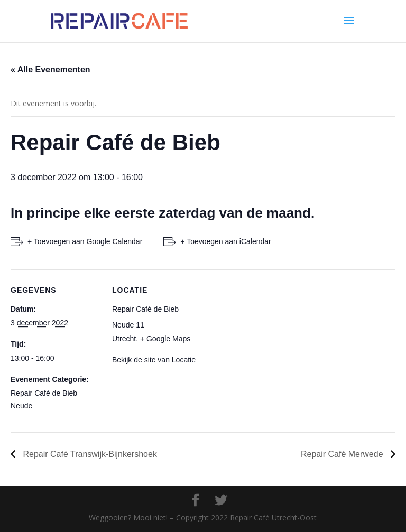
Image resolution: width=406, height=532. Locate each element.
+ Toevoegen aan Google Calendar (85, 241)
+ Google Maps (165, 339)
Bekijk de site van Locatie (154, 360)
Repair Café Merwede (343, 454)
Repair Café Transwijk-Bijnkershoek (89, 454)
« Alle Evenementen (50, 69)
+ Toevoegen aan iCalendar (225, 241)
